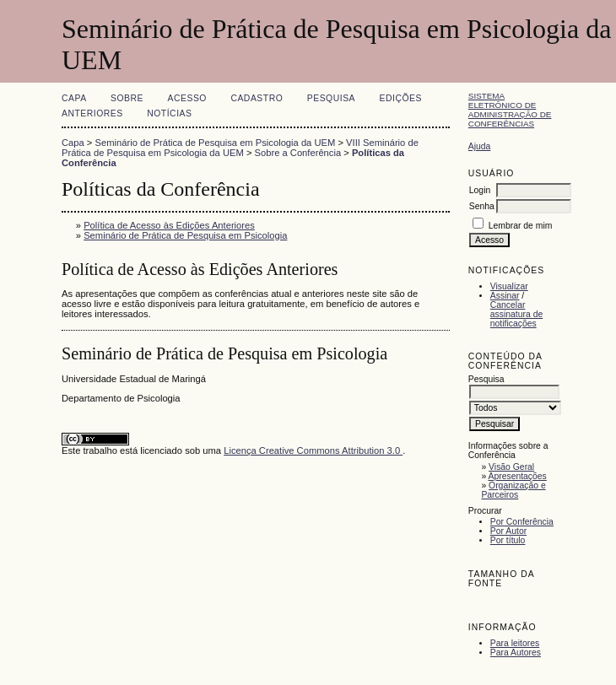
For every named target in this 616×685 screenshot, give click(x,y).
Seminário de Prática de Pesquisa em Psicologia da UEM (216, 143)
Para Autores (516, 653)
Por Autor (508, 531)
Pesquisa (331, 98)
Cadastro (257, 98)
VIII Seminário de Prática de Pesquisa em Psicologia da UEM (240, 148)
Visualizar (509, 286)
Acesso (187, 98)
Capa (74, 98)
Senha (482, 206)
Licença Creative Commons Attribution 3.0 (313, 450)
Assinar (505, 296)
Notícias (169, 113)
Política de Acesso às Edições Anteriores (169, 225)
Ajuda (480, 146)
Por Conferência (522, 522)
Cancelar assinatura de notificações (516, 314)
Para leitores (515, 643)
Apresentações (518, 476)
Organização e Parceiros (513, 490)
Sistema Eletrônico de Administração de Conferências (510, 110)
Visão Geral (511, 467)
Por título (508, 540)
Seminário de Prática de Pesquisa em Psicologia (185, 235)
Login (480, 190)
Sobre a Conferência (298, 153)
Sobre (127, 98)
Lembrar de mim (521, 226)
